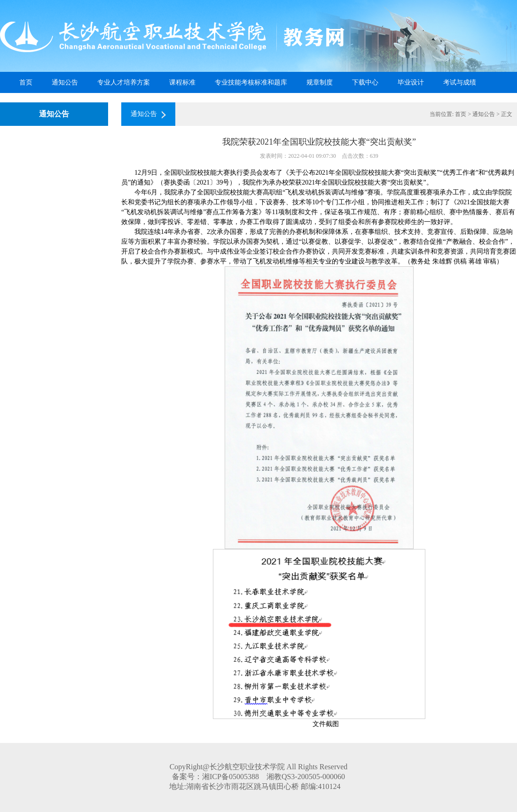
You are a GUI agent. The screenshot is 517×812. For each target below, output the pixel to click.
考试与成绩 (460, 82)
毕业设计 (411, 82)
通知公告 (65, 82)
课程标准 (182, 82)
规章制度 (320, 82)
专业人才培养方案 (124, 82)
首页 (26, 82)
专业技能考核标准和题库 (251, 82)
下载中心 (365, 82)
